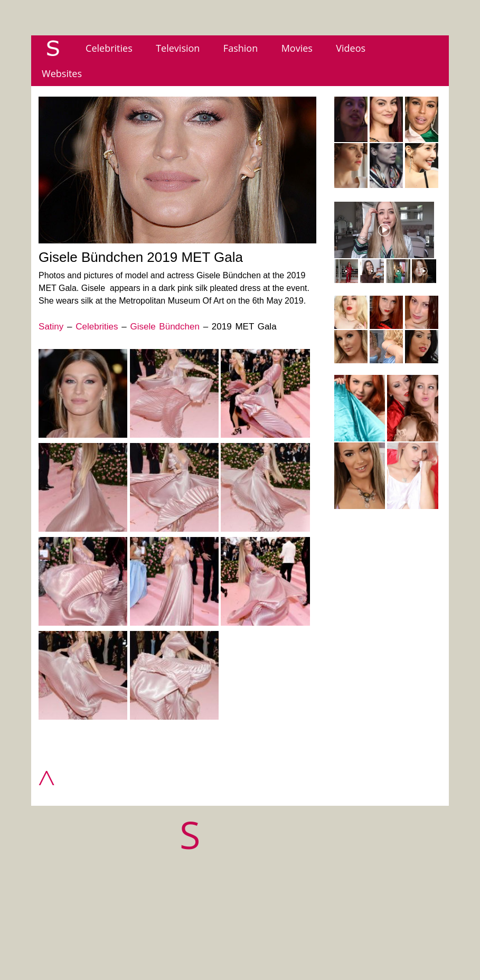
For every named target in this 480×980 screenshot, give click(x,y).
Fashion (241, 48)
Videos (351, 48)
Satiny (51, 327)
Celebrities (109, 48)
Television (178, 48)
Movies (297, 48)
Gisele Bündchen (164, 327)
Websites (62, 73)
